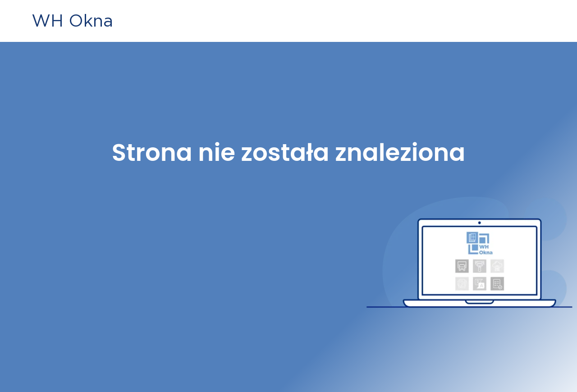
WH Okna (72, 21)
